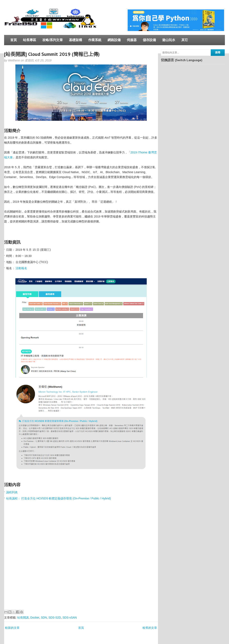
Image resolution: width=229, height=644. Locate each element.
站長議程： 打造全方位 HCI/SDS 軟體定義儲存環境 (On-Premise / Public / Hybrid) (58, 498)
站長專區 (30, 40)
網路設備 (114, 40)
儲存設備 (149, 40)
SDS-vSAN (70, 618)
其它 (185, 40)
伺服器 (132, 40)
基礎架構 (76, 40)
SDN (44, 618)
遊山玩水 (169, 40)
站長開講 (23, 618)
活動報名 (21, 268)
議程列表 (12, 492)
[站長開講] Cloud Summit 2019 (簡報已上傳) (52, 54)
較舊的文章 (150, 628)
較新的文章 (12, 628)
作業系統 (95, 40)
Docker (35, 618)
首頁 (14, 40)
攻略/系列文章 (53, 40)
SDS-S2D (55, 618)
